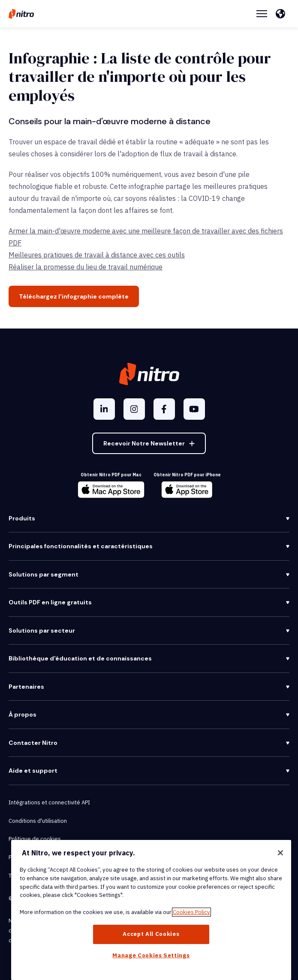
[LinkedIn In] (104, 409)
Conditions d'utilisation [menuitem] (38, 821)
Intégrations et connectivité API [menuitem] (49, 802)
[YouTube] (194, 409)
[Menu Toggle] (262, 14)
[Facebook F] (164, 409)
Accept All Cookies (151, 934)
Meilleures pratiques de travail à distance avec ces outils (97, 255)
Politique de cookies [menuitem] (35, 839)
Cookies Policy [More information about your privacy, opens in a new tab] (191, 912)
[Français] (283, 14)
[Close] (280, 853)
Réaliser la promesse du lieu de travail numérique (86, 267)
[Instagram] (134, 409)
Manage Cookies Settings (151, 955)
